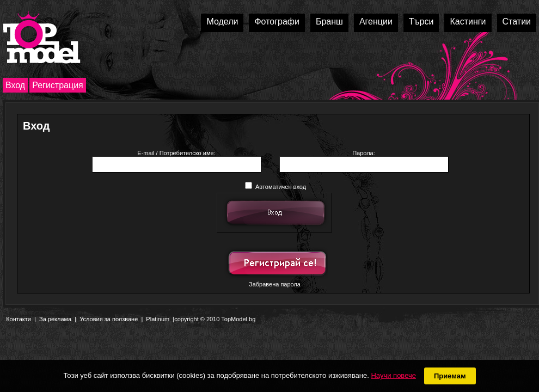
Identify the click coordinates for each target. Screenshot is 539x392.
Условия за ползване (109, 319)
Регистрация (58, 85)
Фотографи (277, 22)
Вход (15, 85)
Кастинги (468, 22)
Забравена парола (275, 284)
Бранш (329, 22)
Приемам (450, 376)
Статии (517, 22)
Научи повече (393, 375)
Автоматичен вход (275, 187)
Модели (222, 22)
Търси (421, 22)
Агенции (376, 22)
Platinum (158, 319)
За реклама (55, 319)
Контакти (19, 319)
